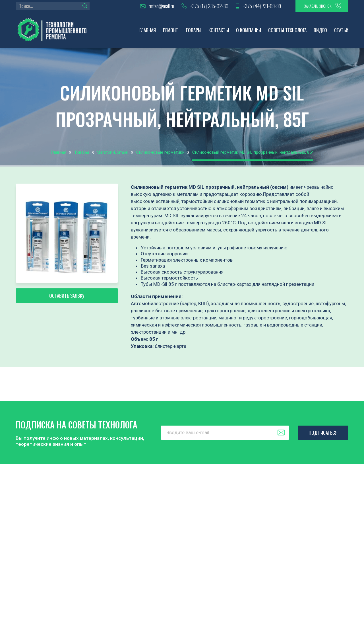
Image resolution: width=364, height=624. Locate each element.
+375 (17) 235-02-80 (195, 7)
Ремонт (171, 33)
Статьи (341, 33)
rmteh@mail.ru (146, 7)
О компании (249, 33)
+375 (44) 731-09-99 (250, 7)
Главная (148, 33)
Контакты (219, 33)
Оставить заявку (67, 302)
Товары (193, 33)
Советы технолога (287, 33)
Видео (320, 33)
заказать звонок (313, 7)
